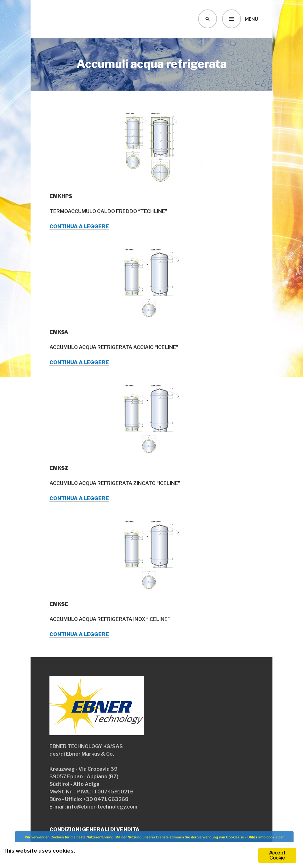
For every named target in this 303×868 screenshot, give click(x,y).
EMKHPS (61, 196)
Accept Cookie (277, 855)
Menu (251, 19)
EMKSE (59, 604)
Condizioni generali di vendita (94, 829)
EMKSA (59, 332)
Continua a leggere (79, 226)
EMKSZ (59, 468)
